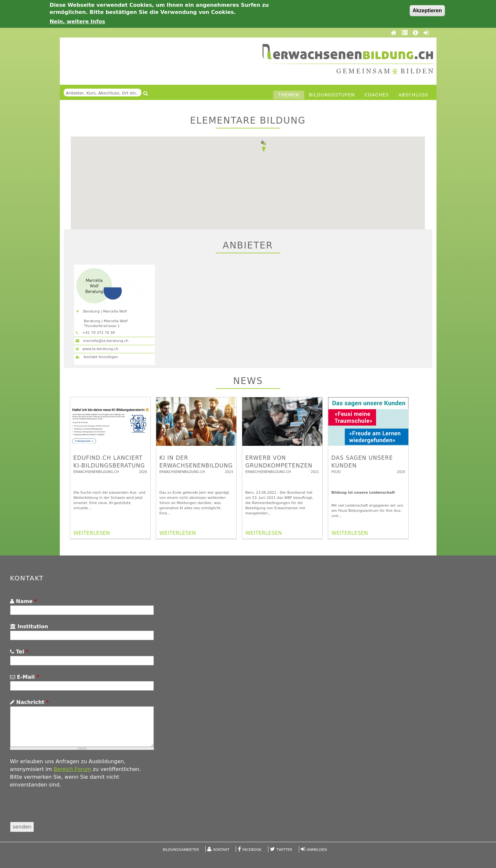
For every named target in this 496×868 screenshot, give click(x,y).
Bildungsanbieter (181, 850)
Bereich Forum (72, 769)
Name (24, 601)
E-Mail (25, 677)
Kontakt (221, 850)
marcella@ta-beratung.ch (102, 341)
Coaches (377, 95)
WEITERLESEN (92, 533)
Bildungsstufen (332, 95)
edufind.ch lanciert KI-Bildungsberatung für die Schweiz (109, 466)
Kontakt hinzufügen (97, 357)
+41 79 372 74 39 (95, 333)
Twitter (284, 850)
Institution (29, 626)
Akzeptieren (427, 11)
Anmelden (317, 850)
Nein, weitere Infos (77, 22)
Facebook (252, 850)
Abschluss (413, 95)
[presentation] (59, 809)
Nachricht (29, 702)
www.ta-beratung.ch (97, 349)
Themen (289, 95)
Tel (19, 652)
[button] (264, 147)
